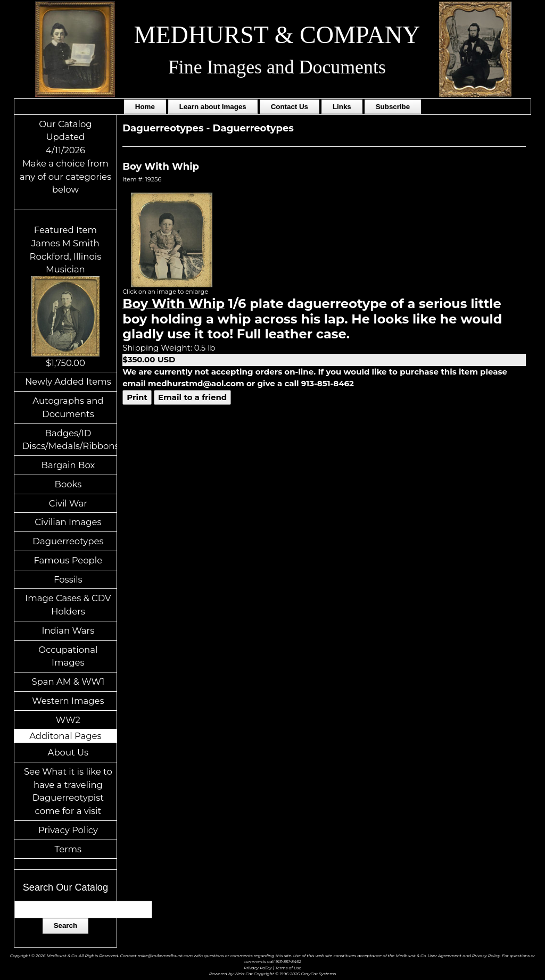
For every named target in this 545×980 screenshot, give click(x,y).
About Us (68, 752)
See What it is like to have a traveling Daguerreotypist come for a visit (68, 791)
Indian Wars (68, 630)
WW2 (68, 720)
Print (137, 397)
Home (145, 107)
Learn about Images (213, 107)
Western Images (68, 701)
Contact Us (290, 107)
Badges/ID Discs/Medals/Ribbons (70, 440)
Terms (68, 849)
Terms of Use (288, 968)
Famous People (68, 560)
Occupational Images (68, 656)
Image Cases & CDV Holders (68, 605)
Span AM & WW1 (68, 682)
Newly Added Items (68, 381)
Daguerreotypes (68, 541)
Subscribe (393, 107)
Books (68, 484)
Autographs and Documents (68, 407)
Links (342, 107)
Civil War (68, 503)
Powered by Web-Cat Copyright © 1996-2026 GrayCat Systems (272, 974)
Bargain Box (68, 465)
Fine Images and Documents (277, 67)
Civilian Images (68, 522)
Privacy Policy (68, 830)
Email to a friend (192, 397)
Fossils (68, 579)
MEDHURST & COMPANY (277, 35)
